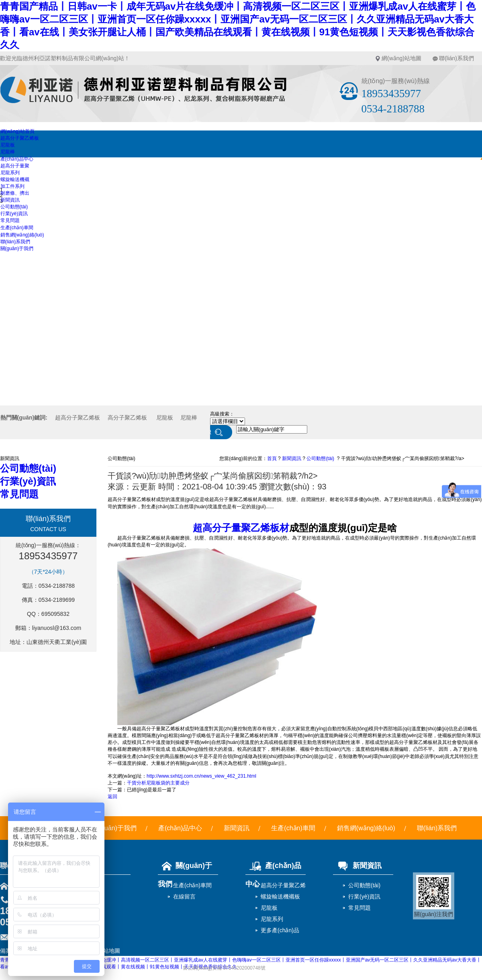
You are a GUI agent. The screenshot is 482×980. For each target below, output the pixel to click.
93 (322, 487)
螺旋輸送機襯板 (280, 896)
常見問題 (10, 220)
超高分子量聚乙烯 (283, 885)
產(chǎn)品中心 (17, 159)
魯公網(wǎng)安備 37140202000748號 (224, 968)
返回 (112, 797)
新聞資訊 (10, 200)
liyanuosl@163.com (57, 628)
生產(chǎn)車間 (17, 228)
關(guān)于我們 (17, 249)
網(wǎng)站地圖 (401, 58)
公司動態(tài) (14, 207)
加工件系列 (12, 186)
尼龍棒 (8, 152)
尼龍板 (8, 145)
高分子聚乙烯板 (127, 418)
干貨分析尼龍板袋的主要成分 (158, 783)
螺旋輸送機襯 (15, 179)
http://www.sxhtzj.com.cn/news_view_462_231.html (201, 776)
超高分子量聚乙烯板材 (241, 528)
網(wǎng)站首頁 (17, 131)
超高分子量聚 (15, 166)
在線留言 (184, 896)
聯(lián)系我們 (456, 58)
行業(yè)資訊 (14, 214)
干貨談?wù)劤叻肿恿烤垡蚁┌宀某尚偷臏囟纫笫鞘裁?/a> (403, 458)
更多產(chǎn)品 (280, 930)
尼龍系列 (10, 173)
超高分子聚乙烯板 (20, 138)
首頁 (272, 458)
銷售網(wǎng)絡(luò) (22, 235)
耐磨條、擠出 (15, 193)
